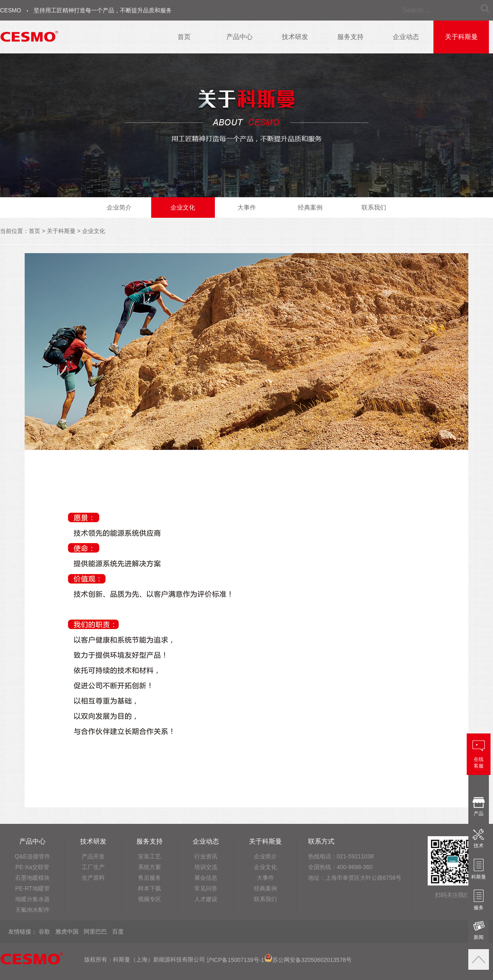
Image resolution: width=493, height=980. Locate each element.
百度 (118, 932)
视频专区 (150, 899)
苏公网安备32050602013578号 (308, 960)
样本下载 (150, 888)
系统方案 (150, 867)
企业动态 (406, 37)
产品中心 (240, 37)
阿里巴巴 (95, 932)
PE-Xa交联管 (32, 867)
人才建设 (206, 899)
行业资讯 (206, 856)
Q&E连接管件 (32, 856)
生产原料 (93, 878)
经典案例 (310, 207)
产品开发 (93, 856)
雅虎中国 (67, 932)
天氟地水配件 (32, 910)
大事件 (247, 207)
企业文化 (183, 207)
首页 (184, 37)
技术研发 (295, 37)
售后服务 (150, 878)
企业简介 (119, 207)
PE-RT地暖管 (32, 888)
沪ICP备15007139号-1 (235, 960)
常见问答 (206, 888)
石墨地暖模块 (32, 878)
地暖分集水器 (32, 899)
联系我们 (374, 207)
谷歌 (44, 932)
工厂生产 (93, 867)
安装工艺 (150, 856)
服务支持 (350, 37)
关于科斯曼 (461, 37)
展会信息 (206, 878)
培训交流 (206, 867)
